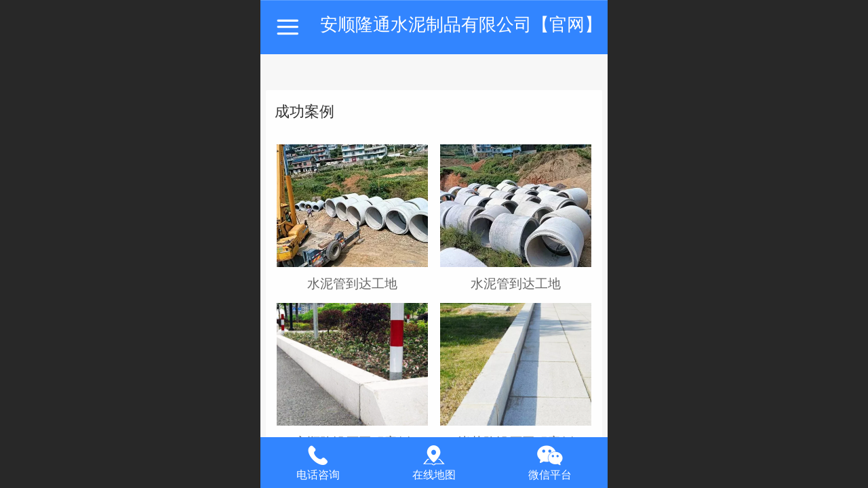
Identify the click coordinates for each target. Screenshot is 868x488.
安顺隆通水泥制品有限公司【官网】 (461, 24)
